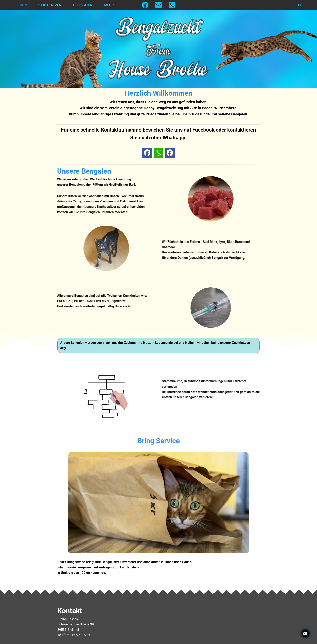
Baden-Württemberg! (220, 108)
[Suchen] (300, 5)
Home (25, 5)
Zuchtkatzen (52, 5)
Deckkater (86, 5)
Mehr (112, 5)
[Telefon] (172, 5)
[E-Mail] (158, 5)
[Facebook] (145, 5)
